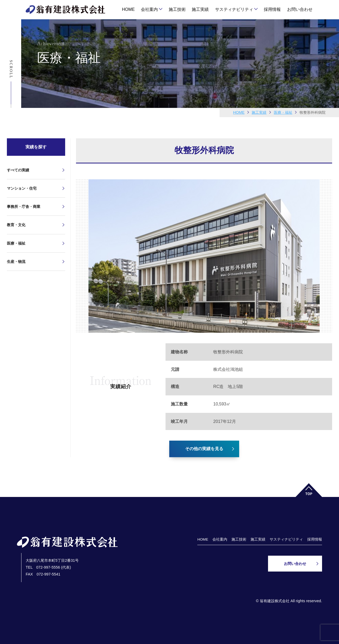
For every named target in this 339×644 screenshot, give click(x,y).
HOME (128, 9)
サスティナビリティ (234, 9)
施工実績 (200, 9)
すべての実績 (18, 170)
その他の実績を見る (204, 449)
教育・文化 (16, 225)
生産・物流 (16, 262)
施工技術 (177, 9)
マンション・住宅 (22, 188)
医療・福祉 (16, 243)
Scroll (11, 69)
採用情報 (272, 9)
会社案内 (149, 9)
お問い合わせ (300, 9)
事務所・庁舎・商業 (24, 207)
